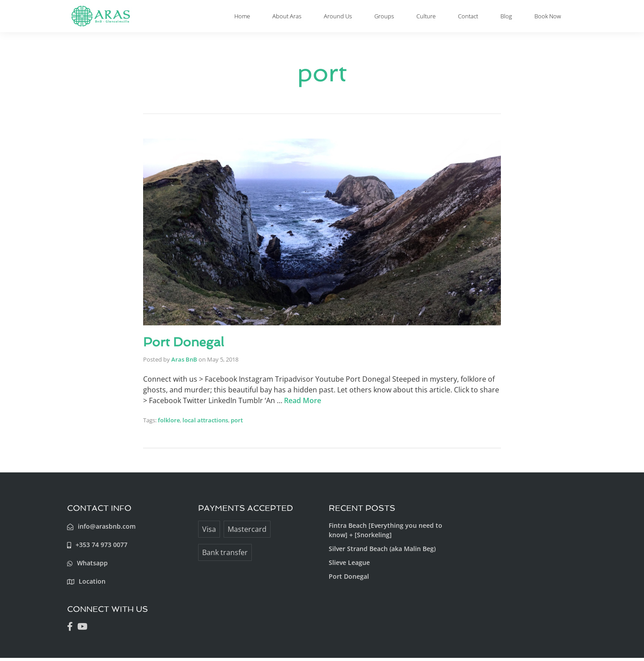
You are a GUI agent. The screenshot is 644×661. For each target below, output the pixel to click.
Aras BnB (184, 362)
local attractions (205, 423)
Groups (407, 18)
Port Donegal (186, 345)
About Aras (320, 18)
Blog (508, 18)
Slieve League (349, 566)
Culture (442, 18)
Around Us (366, 18)
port (237, 423)
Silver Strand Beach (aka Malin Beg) (382, 552)
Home (281, 18)
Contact (477, 18)
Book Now (546, 18)
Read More (303, 404)
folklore (169, 423)
